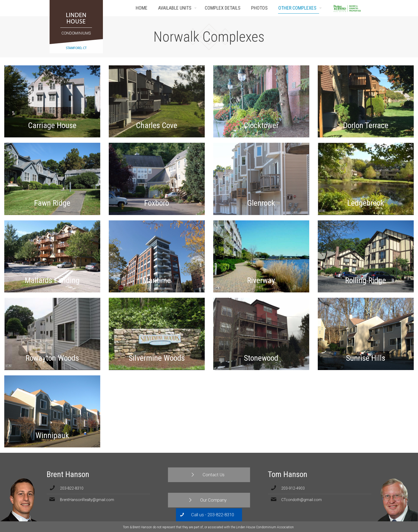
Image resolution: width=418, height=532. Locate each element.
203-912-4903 (293, 488)
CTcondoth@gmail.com (302, 500)
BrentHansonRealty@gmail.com (87, 500)
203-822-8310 (72, 488)
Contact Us (360, 8)
